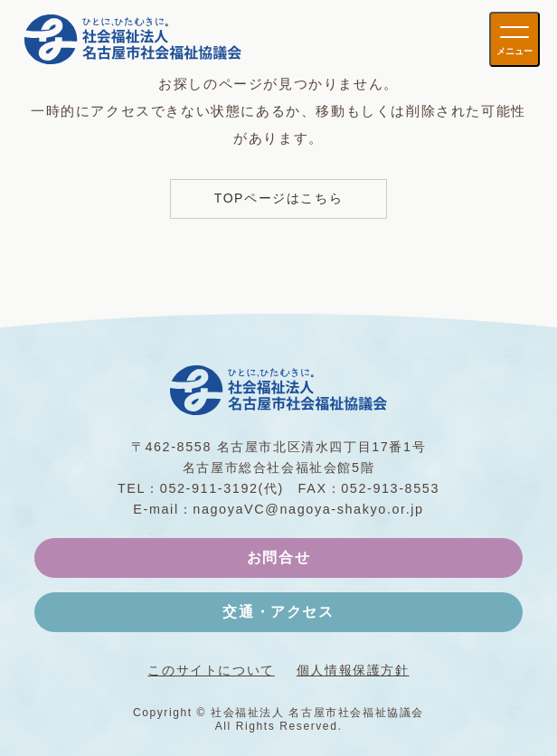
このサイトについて (211, 670)
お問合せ (278, 558)
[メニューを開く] (515, 39)
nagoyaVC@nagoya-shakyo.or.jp (308, 509)
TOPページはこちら (279, 198)
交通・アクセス (278, 612)
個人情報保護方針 (353, 670)
